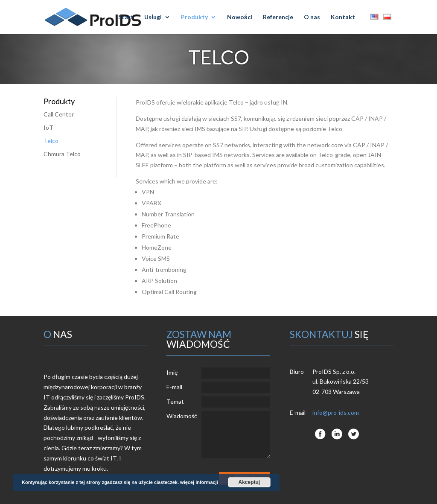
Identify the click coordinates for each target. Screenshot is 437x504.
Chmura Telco (62, 154)
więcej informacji (199, 482)
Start (126, 17)
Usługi (153, 17)
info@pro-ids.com (336, 412)
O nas (312, 17)
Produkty (194, 17)
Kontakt (343, 17)
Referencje (278, 17)
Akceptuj (249, 482)
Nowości (240, 17)
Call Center (59, 114)
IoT (48, 127)
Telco (51, 141)
